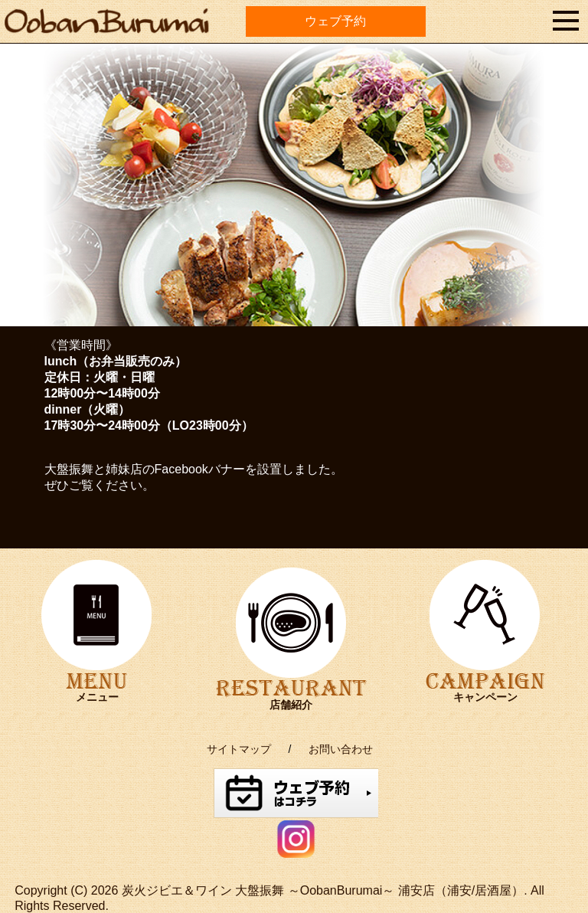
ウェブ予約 (335, 21)
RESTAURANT (291, 623)
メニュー (97, 697)
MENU (97, 615)
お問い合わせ (341, 749)
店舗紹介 (291, 705)
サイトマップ (239, 749)
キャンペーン (485, 697)
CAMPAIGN (485, 615)
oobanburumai (73, 36)
